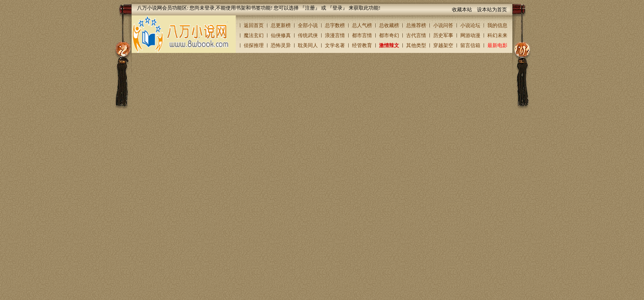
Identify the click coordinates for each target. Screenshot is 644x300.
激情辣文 (389, 45)
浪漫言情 (335, 35)
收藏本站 (462, 10)
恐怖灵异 (281, 45)
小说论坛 (470, 25)
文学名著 (335, 45)
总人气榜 (362, 25)
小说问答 (443, 25)
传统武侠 (308, 35)
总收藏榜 (389, 25)
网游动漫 (470, 35)
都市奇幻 (389, 35)
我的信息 (497, 25)
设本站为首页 (492, 10)
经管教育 (362, 45)
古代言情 (416, 35)
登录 (337, 8)
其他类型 (416, 45)
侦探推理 (254, 45)
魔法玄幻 (254, 35)
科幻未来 (497, 35)
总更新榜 (281, 25)
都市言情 (362, 35)
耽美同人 (308, 45)
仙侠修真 (281, 35)
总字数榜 (335, 25)
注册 (310, 8)
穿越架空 (443, 45)
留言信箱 (470, 45)
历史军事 (443, 35)
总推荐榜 (416, 25)
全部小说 (308, 25)
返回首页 (254, 25)
